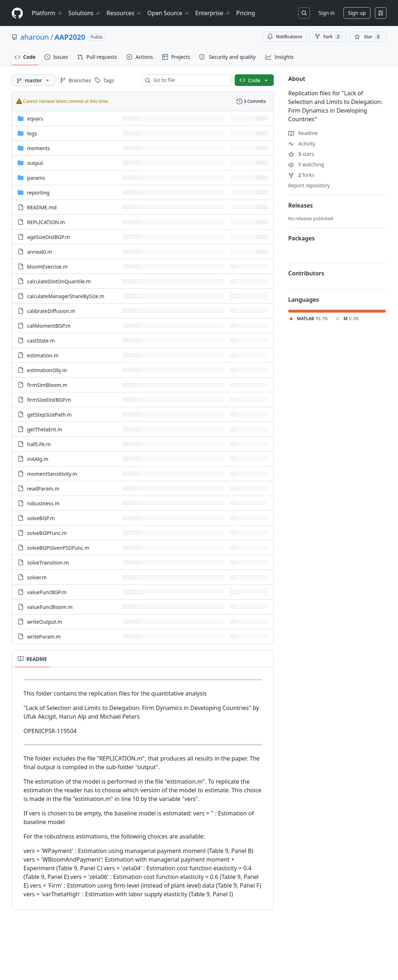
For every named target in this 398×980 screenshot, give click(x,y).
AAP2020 (70, 37)
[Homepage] (17, 13)
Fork (328, 37)
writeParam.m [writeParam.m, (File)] (44, 637)
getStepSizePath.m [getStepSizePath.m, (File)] (49, 415)
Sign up (357, 13)
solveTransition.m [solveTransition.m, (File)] (48, 563)
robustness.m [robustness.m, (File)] (43, 503)
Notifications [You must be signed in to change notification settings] (285, 37)
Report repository (309, 185)
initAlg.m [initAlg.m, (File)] (38, 459)
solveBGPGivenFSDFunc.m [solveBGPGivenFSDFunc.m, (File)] (58, 548)
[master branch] (33, 80)
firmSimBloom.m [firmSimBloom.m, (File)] (47, 385)
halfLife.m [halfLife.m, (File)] (39, 444)
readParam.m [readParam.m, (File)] (43, 489)
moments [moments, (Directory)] (38, 148)
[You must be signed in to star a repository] (368, 37)
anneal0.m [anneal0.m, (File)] (40, 252)
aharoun (34, 37)
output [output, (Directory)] (35, 163)
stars (301, 154)
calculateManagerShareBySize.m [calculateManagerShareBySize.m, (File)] (66, 296)
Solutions (85, 13)
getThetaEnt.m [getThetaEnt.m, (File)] (45, 429)
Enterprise (213, 13)
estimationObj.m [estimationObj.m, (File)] (47, 370)
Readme (303, 133)
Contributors (306, 273)
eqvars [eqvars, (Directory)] (35, 119)
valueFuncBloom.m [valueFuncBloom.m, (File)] (50, 607)
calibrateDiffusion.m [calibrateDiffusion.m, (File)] (51, 311)
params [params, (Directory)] (36, 178)
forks (301, 175)
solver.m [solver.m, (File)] (37, 577)
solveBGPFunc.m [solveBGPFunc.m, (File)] (47, 533)
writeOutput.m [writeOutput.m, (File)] (45, 622)
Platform (47, 13)
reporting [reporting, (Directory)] (38, 193)
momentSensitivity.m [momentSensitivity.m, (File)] (52, 474)
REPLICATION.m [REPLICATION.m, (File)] (46, 222)
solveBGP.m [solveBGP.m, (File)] (41, 518)
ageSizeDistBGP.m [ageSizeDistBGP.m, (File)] (49, 237)
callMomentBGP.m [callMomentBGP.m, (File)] (49, 326)
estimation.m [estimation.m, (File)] (43, 355)
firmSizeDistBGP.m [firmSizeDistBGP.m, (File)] (49, 400)
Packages (301, 238)
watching (306, 164)
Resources (124, 13)
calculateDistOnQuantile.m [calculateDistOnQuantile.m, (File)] (59, 281)
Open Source (168, 13)
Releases (300, 205)
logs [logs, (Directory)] (32, 133)
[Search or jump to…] (304, 13)
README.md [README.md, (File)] (42, 207)
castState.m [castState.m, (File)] (41, 341)
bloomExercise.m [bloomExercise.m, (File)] (47, 267)
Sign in (326, 13)
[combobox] (190, 80)
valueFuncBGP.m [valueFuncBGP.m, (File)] (47, 592)
